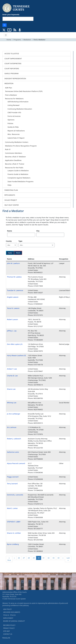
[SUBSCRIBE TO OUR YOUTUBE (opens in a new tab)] (9, 30)
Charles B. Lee (12, 376)
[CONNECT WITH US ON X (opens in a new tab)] (4, 30)
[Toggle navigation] (6, 35)
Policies (10, 123)
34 (59, 558)
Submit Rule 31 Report (16, 138)
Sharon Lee (11, 389)
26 (20, 558)
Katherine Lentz (13, 452)
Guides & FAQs (13, 127)
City (38, 231)
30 (39, 558)
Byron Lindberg (13, 544)
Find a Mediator (11, 95)
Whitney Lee (12, 403)
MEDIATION (9, 83)
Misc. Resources (14, 134)
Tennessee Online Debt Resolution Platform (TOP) (24, 91)
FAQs (9, 185)
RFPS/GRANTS (10, 195)
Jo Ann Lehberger (14, 414)
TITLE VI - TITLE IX (9, 615)
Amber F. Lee (12, 369)
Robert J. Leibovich (14, 439)
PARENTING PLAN (11, 190)
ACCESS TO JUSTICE (12, 54)
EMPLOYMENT (8, 618)
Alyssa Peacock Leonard (16, 463)
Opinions (11, 120)
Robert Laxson (13, 319)
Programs (17, 40)
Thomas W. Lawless (14, 277)
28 (30, 558)
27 (25, 558)
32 (49, 558)
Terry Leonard (12, 484)
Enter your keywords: (11, 15)
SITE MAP (7, 631)
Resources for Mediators (14, 99)
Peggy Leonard (13, 477)
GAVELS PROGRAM (11, 73)
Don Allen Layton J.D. (15, 344)
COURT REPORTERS (12, 69)
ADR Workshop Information (18, 102)
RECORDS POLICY (9, 625)
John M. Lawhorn (13, 263)
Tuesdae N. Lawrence (15, 290)
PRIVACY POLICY (9, 628)
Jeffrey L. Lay (12, 331)
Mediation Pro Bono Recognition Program (21, 146)
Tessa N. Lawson (13, 308)
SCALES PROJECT (11, 200)
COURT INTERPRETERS (13, 63)
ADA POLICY (7, 609)
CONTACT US (8, 634)
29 (35, 558)
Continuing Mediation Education (20, 109)
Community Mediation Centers (17, 142)
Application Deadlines (13, 160)
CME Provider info (14, 112)
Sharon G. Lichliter (14, 533)
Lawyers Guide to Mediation (18, 171)
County (9, 241)
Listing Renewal (13, 105)
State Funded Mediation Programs (21, 181)
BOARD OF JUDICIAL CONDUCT (14, 621)
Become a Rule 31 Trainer (15, 164)
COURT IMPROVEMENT (13, 59)
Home (9, 40)
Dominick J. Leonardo (15, 495)
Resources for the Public (14, 168)
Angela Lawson (13, 297)
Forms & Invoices (14, 116)
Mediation (27, 40)
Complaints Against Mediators (19, 178)
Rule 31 (8, 149)
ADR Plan (9, 88)
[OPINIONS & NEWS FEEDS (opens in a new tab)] (15, 30)
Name (10, 231)
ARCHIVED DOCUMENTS (12, 612)
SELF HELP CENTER (12, 205)
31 (44, 558)
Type (20, 241)
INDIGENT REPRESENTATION (15, 79)
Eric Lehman (12, 427)
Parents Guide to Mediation (18, 174)
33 (54, 558)
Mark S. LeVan (12, 508)
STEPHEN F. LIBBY (14, 522)
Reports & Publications (16, 131)
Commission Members (14, 153)
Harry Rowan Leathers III (16, 355)
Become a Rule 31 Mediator (15, 157)
